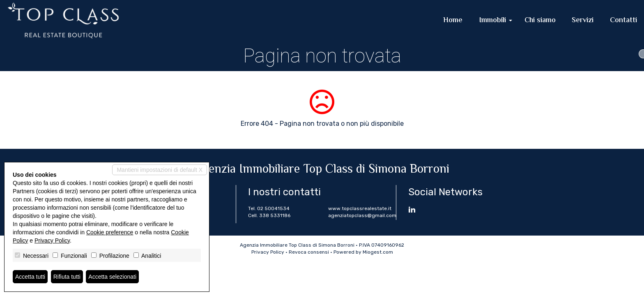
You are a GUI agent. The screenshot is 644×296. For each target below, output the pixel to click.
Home (453, 21)
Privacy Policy (268, 252)
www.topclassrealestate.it (360, 208)
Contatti (623, 21)
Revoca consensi (309, 252)
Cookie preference (110, 232)
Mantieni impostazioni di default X (160, 170)
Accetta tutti (30, 277)
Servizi (583, 21)
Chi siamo (540, 21)
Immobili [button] (496, 21)
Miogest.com (378, 252)
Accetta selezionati (112, 277)
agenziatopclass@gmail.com (362, 215)
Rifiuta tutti (67, 277)
